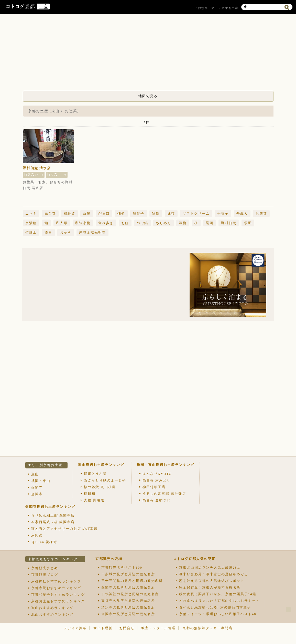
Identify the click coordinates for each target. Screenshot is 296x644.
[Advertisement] (148, 54)
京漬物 (31, 223)
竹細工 (31, 232)
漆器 (48, 232)
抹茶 (171, 214)
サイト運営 (103, 628)
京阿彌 (37, 535)
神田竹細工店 (154, 487)
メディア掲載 (75, 628)
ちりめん (163, 223)
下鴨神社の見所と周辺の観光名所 (130, 594)
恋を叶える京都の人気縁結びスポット (212, 581)
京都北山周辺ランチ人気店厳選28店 (210, 567)
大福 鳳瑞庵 (94, 500)
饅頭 (210, 223)
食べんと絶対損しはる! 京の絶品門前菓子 (215, 607)
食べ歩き (106, 223)
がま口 (104, 214)
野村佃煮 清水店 (37, 168)
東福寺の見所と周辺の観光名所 (128, 601)
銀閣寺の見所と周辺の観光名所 (128, 587)
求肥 (248, 223)
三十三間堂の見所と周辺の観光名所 (132, 581)
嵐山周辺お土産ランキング (101, 465)
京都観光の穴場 (109, 559)
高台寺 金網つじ (157, 500)
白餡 (87, 214)
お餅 (125, 223)
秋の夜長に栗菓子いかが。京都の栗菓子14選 (218, 594)
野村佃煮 (229, 223)
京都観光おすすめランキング (53, 559)
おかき (66, 232)
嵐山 (35, 474)
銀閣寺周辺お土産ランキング (50, 507)
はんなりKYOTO (157, 474)
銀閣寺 (37, 487)
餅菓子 (139, 214)
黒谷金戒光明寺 (92, 232)
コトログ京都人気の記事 (194, 559)
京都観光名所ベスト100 (122, 567)
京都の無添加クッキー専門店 (208, 628)
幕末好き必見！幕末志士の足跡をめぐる (214, 574)
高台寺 (50, 214)
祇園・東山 (41, 481)
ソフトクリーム (196, 214)
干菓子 (223, 214)
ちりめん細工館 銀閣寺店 (53, 515)
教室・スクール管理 (158, 628)
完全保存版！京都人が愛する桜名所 (210, 587)
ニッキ (31, 214)
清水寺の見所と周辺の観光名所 (128, 607)
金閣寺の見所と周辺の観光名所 (128, 614)
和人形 (62, 223)
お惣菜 (261, 214)
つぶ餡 (142, 223)
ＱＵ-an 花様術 (44, 542)
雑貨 (156, 214)
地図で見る (148, 96)
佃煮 (121, 214)
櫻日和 (90, 494)
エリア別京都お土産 (45, 465)
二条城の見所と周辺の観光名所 (128, 574)
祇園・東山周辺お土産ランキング (165, 465)
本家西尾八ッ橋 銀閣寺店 (53, 522)
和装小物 (83, 223)
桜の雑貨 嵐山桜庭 (100, 487)
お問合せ (127, 628)
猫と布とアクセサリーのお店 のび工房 (64, 529)
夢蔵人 (242, 214)
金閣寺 (37, 494)
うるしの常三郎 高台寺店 (164, 494)
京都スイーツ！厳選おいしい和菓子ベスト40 (218, 614)
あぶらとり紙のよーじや (105, 480)
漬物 (183, 223)
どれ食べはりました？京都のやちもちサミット (219, 601)
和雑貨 (69, 214)
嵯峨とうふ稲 (95, 474)
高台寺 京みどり (157, 480)
